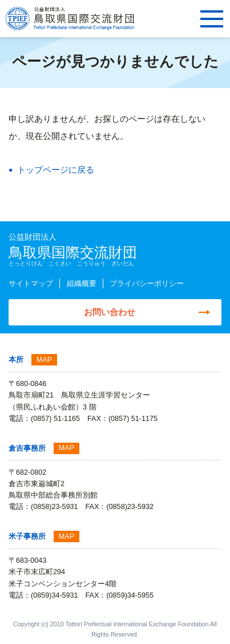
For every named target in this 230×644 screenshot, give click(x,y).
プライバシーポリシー (147, 284)
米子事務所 (27, 536)
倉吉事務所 (27, 448)
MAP (44, 360)
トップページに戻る (56, 170)
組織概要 (82, 284)
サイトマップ (31, 284)
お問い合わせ (110, 312)
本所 (16, 360)
